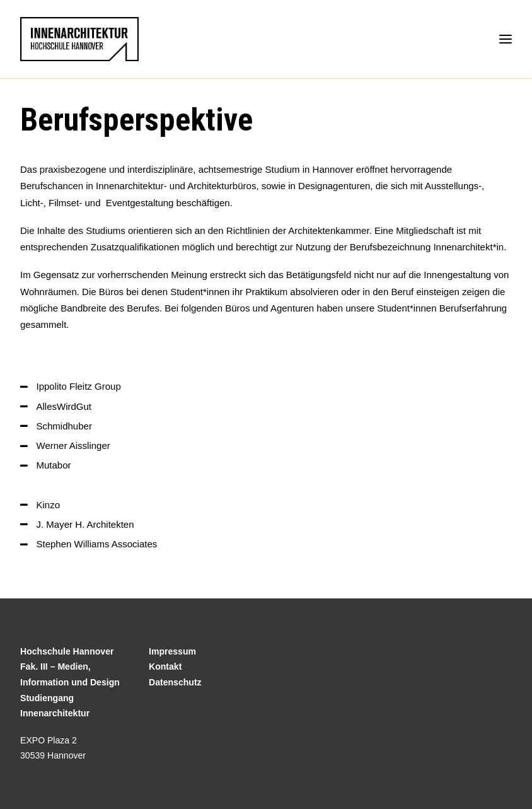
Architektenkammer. (330, 230)
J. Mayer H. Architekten (85, 524)
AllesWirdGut (64, 406)
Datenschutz (175, 682)
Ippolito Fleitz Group (79, 386)
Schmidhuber (64, 426)
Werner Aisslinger (73, 445)
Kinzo (49, 505)
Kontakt (165, 666)
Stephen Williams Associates (97, 544)
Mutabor (54, 465)
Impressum (172, 651)
